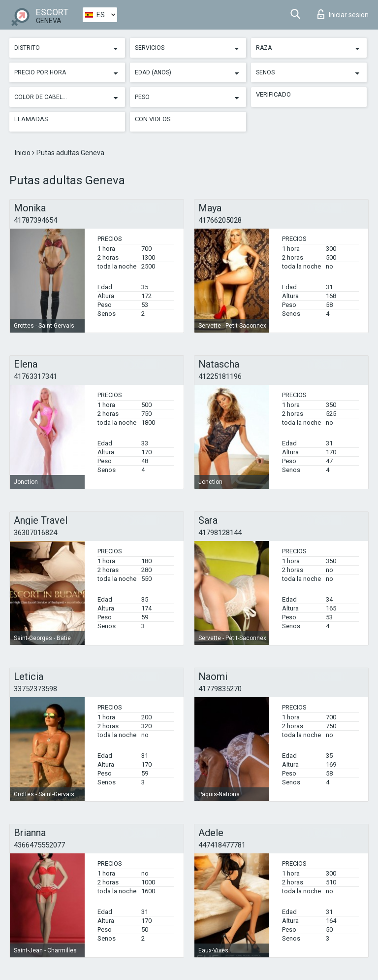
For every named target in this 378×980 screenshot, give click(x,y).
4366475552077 (39, 845)
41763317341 (35, 376)
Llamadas (31, 119)
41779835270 (220, 689)
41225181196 (220, 376)
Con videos (153, 119)
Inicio (23, 153)
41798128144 (220, 533)
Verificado (273, 94)
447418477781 (222, 845)
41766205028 (220, 220)
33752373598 (35, 689)
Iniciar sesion (343, 14)
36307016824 (35, 533)
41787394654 (35, 220)
